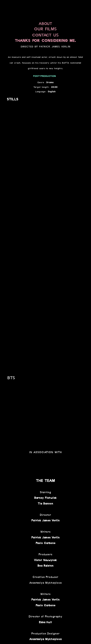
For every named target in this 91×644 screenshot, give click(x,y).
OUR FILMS (45, 29)
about (46, 23)
